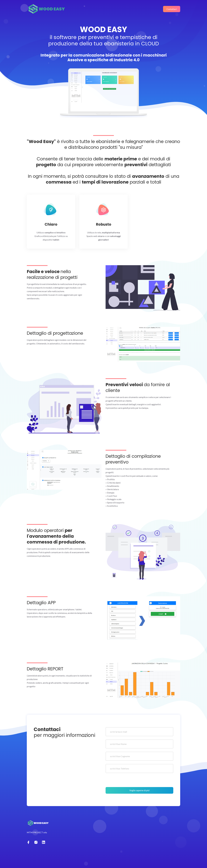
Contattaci (172, 9)
